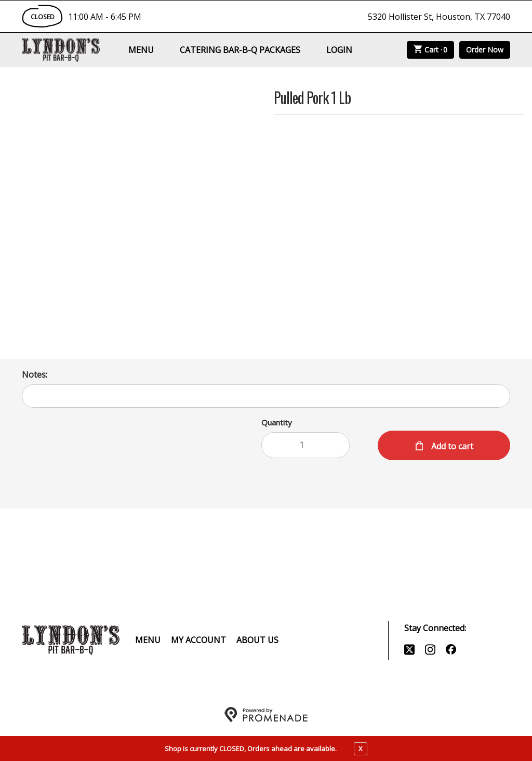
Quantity (277, 422)
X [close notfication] (361, 749)
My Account (198, 640)
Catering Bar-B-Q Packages (240, 50)
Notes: (35, 375)
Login (339, 50)
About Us (257, 640)
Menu (141, 50)
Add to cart (451, 446)
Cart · (431, 50)
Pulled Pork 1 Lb (312, 98)
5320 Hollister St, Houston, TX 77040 (439, 17)
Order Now (485, 50)
